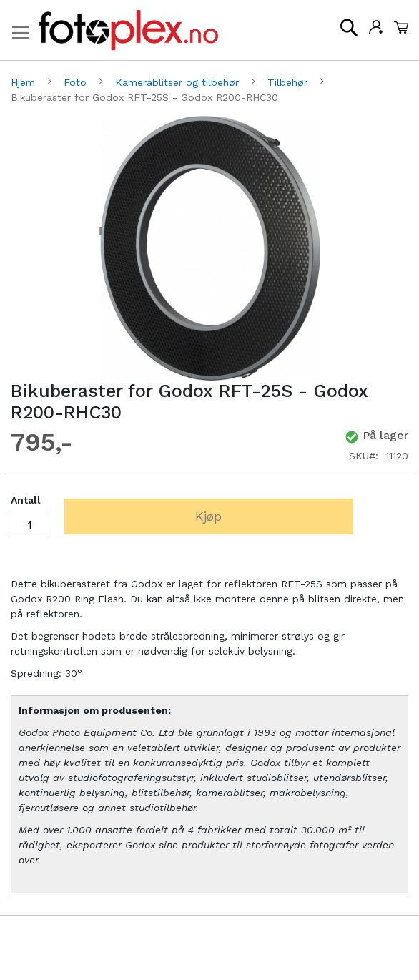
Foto (77, 82)
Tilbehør (289, 82)
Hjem (25, 82)
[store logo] (129, 30)
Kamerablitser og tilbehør (179, 82)
